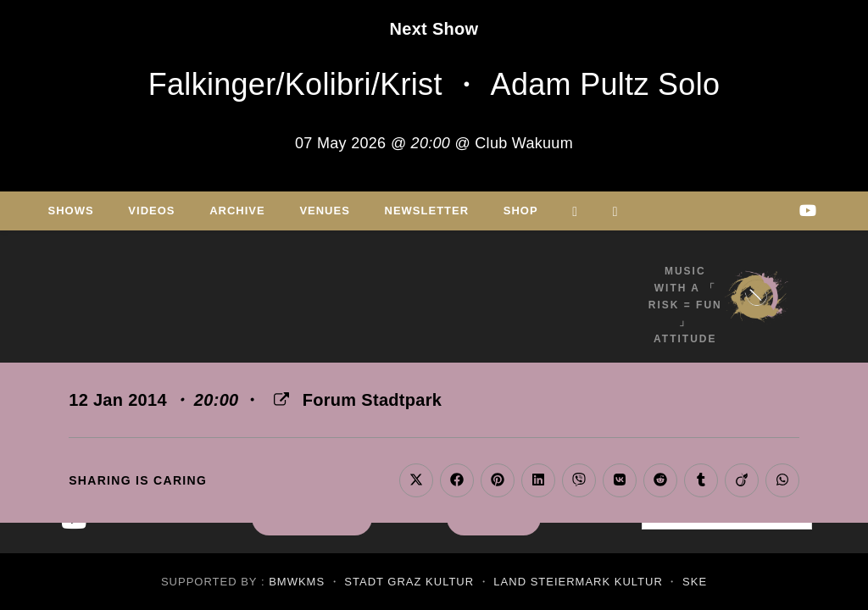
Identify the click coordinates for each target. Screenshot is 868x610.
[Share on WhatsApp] (782, 480)
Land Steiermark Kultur (578, 582)
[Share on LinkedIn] (538, 480)
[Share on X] (416, 480)
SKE (695, 582)
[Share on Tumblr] (701, 480)
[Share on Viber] (579, 480)
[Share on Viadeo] (742, 480)
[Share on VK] (620, 480)
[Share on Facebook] (457, 480)
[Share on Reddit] (660, 480)
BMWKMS (297, 582)
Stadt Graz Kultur (409, 582)
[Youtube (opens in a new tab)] (808, 211)
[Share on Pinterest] (498, 480)
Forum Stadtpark (373, 400)
